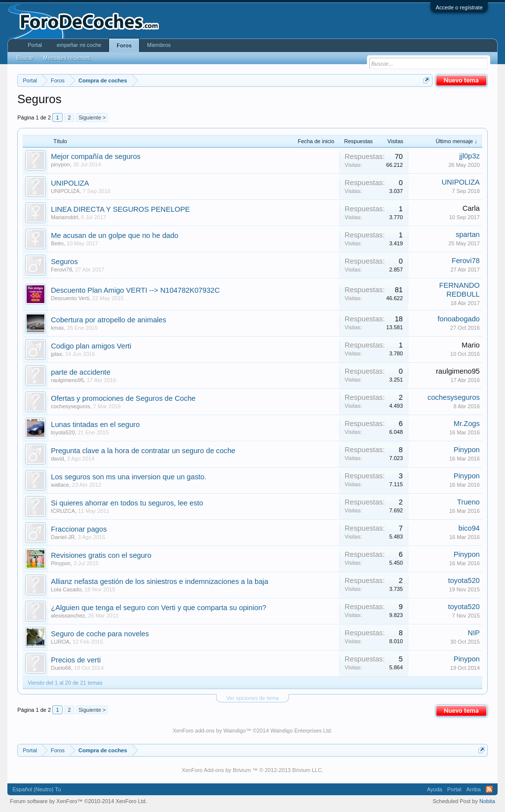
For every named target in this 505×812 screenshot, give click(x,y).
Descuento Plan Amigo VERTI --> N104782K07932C (135, 290)
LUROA (60, 642)
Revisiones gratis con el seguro (101, 555)
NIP (473, 633)
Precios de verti (76, 660)
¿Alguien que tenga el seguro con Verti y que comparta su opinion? (159, 608)
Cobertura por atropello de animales (108, 320)
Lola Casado (66, 589)
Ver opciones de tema (252, 698)
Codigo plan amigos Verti (91, 346)
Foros (124, 45)
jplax (56, 354)
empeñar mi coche (79, 45)
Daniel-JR (63, 537)
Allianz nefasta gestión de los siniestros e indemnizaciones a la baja (160, 581)
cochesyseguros (71, 406)
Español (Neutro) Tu (36, 789)
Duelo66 (61, 668)
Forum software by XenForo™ (78, 801)
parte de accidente (81, 372)
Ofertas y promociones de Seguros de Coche (123, 398)
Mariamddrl (64, 217)
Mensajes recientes (66, 58)
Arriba (473, 789)
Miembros (159, 45)
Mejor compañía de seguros (96, 156)
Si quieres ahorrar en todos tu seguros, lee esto (127, 503)
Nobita (487, 801)
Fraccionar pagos (79, 529)
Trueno (469, 502)
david (57, 459)
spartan (468, 234)
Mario (471, 345)
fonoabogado (459, 319)
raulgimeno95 (67, 380)
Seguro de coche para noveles (100, 634)
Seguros (64, 262)
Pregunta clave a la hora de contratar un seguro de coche (143, 451)
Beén (57, 243)
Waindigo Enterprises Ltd (301, 731)
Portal (35, 45)
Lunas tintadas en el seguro (95, 425)
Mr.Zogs (467, 424)
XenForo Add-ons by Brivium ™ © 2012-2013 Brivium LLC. (253, 770)
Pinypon (467, 450)
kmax (57, 328)
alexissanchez (68, 616)
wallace (60, 485)
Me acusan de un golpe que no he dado (114, 235)
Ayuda (435, 789)
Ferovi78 (61, 270)
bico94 (469, 528)
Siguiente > (92, 117)
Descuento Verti (70, 298)
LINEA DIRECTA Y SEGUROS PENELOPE (120, 209)
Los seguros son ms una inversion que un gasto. (128, 477)
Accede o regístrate (459, 7)
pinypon (60, 164)
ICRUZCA (63, 511)
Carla (471, 208)
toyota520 (63, 432)
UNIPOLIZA (70, 183)
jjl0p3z (469, 156)
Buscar (25, 58)
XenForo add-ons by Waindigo (209, 731)
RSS (489, 789)
